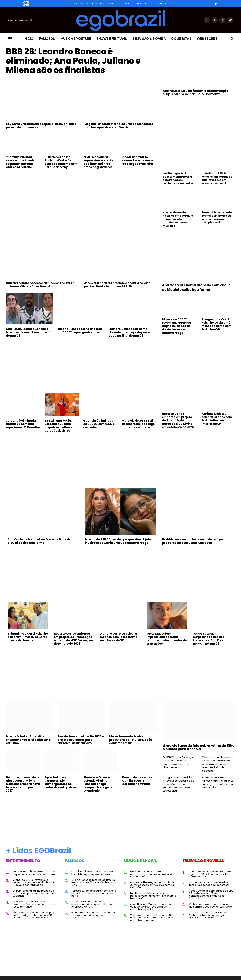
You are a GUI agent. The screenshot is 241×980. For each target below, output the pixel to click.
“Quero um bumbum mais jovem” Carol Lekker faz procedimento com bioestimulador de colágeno (218, 764)
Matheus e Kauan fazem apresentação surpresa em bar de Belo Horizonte (195, 92)
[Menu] (10, 39)
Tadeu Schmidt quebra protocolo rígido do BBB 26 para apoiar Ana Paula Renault (210, 874)
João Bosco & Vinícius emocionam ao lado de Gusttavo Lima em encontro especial (217, 178)
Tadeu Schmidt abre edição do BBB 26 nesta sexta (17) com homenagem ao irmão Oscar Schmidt (211, 894)
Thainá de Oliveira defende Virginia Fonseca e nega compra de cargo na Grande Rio (98, 784)
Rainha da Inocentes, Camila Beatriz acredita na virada (137, 781)
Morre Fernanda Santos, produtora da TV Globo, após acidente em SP (131, 740)
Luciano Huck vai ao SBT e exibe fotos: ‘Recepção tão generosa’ (209, 884)
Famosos (47, 39)
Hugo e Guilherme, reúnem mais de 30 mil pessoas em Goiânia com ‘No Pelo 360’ (152, 885)
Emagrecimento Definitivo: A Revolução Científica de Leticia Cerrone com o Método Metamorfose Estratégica (179, 784)
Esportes (114, 3)
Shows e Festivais (112, 39)
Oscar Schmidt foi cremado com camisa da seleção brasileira (138, 160)
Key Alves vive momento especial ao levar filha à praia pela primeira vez (41, 126)
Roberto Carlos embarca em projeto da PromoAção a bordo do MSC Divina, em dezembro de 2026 (178, 420)
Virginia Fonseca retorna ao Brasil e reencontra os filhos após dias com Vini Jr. (119, 126)
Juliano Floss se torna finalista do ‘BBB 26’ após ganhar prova (80, 331)
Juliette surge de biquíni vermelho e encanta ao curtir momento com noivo (94, 893)
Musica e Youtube (76, 39)
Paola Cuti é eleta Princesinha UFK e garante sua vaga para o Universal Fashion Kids (218, 782)
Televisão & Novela (149, 39)
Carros (161, 3)
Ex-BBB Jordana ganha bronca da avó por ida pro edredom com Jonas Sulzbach (196, 541)
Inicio (29, 39)
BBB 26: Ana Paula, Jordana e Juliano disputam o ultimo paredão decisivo (58, 426)
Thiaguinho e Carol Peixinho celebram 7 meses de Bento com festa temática (217, 324)
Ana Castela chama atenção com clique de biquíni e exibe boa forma (196, 287)
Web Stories (207, 39)
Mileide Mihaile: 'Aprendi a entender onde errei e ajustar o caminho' (28, 740)
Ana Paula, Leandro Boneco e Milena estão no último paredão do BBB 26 (29, 332)
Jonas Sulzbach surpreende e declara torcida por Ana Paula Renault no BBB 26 (117, 285)
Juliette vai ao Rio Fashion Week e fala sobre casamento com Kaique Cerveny (61, 162)
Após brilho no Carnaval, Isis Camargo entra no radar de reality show (60, 782)
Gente (127, 3)
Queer (149, 3)
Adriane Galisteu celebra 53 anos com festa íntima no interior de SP (217, 419)
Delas (138, 3)
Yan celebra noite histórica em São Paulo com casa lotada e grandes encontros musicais (178, 219)
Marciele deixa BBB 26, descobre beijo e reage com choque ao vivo (138, 424)
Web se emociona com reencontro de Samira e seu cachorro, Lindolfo (211, 905)
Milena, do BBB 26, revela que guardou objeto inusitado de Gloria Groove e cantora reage (176, 326)
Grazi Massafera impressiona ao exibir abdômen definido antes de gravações (99, 162)
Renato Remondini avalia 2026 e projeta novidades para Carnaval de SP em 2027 (81, 740)
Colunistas (181, 39)
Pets (173, 3)
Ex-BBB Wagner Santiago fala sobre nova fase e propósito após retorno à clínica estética (178, 762)
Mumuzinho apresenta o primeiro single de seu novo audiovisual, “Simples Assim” (218, 217)
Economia (98, 3)
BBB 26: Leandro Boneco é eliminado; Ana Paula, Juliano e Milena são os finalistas (73, 61)
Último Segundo (78, 3)
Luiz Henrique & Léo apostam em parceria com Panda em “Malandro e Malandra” (178, 178)
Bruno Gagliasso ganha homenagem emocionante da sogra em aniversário (94, 915)
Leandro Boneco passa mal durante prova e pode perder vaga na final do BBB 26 (130, 332)
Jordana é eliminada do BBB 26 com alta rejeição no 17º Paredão (23, 424)
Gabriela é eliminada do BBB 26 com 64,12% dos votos (99, 424)
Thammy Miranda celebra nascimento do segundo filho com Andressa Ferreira (23, 162)
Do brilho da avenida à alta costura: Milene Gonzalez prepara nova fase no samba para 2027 (23, 784)
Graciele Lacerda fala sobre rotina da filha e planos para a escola (199, 747)
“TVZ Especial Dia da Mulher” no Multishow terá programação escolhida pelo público (208, 915)
